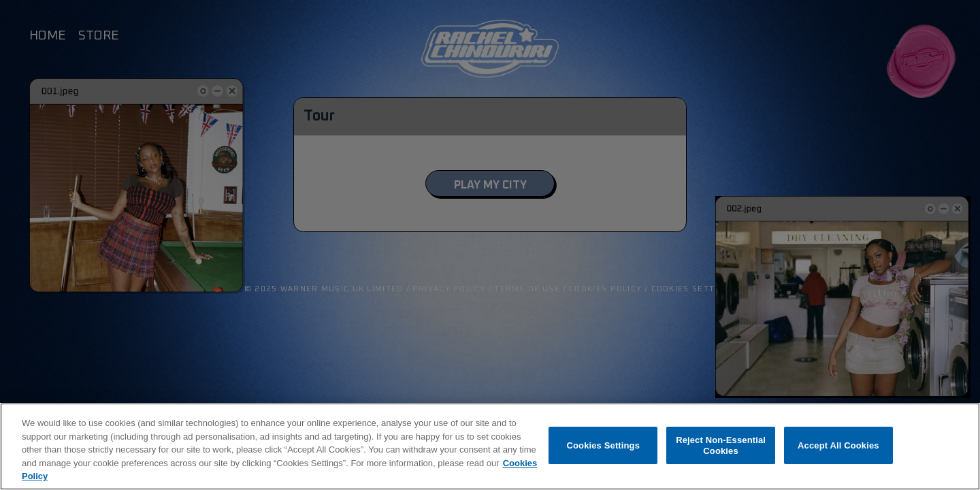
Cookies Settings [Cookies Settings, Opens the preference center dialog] (604, 445)
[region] (490, 446)
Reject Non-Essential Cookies (721, 445)
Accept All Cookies (838, 445)
